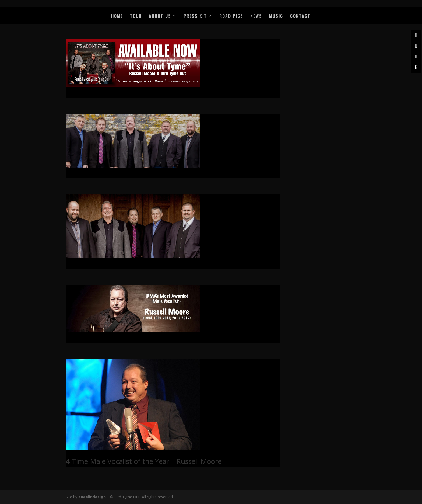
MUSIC (276, 17)
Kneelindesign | (94, 497)
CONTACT (300, 17)
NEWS (256, 17)
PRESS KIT (195, 17)
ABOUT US (160, 17)
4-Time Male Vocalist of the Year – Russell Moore (144, 461)
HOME (117, 17)
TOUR (136, 17)
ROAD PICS (231, 17)
